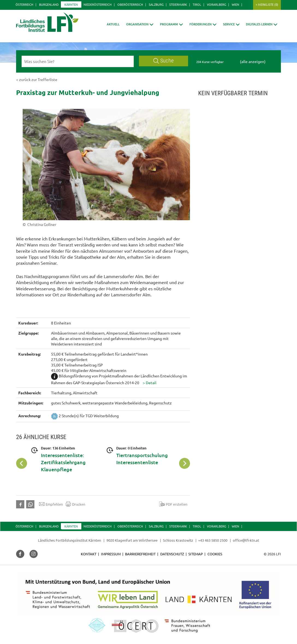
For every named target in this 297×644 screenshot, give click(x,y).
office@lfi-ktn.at (246, 540)
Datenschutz (172, 554)
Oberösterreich (130, 4)
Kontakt (89, 554)
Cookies (215, 554)
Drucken (75, 504)
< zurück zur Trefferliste (37, 79)
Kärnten (71, 4)
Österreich (24, 4)
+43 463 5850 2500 (213, 540)
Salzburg (156, 4)
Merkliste (268, 4)
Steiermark (178, 4)
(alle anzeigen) (253, 61)
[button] (140, 24)
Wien (235, 4)
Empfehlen (51, 504)
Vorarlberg (216, 4)
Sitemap (196, 554)
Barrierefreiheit (140, 554)
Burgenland (49, 4)
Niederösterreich (98, 4)
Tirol (197, 4)
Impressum (111, 554)
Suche (164, 61)
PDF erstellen (173, 504)
